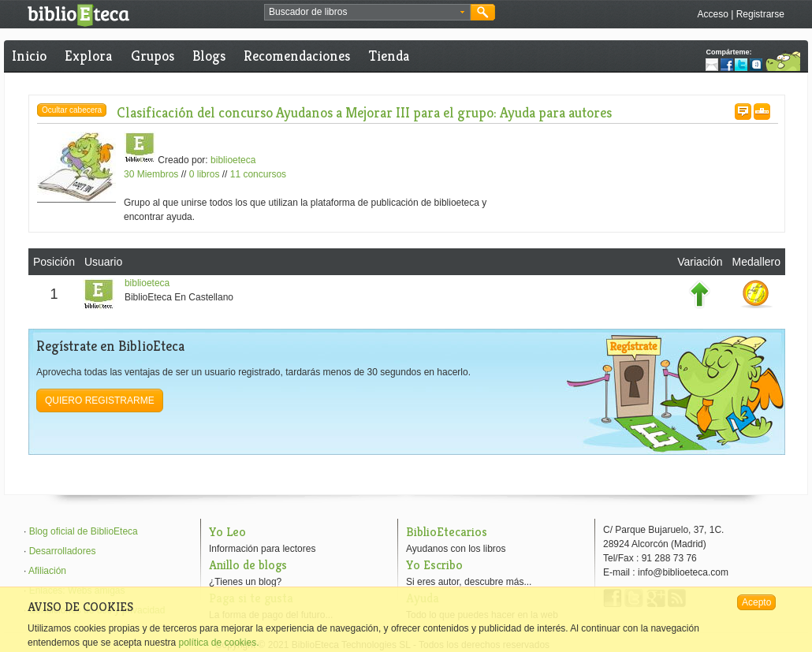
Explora (88, 56)
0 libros (205, 174)
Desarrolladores (63, 551)
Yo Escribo (434, 565)
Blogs (209, 56)
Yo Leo (227, 532)
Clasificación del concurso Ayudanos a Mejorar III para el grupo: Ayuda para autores (364, 112)
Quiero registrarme (100, 401)
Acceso (712, 14)
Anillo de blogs (248, 565)
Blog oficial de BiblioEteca (84, 531)
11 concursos (258, 174)
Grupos (153, 56)
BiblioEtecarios (447, 532)
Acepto (756, 602)
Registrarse (760, 14)
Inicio (29, 56)
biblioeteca (233, 160)
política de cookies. (218, 643)
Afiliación (47, 571)
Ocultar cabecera (72, 110)
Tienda (389, 56)
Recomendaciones (297, 56)
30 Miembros (151, 174)
